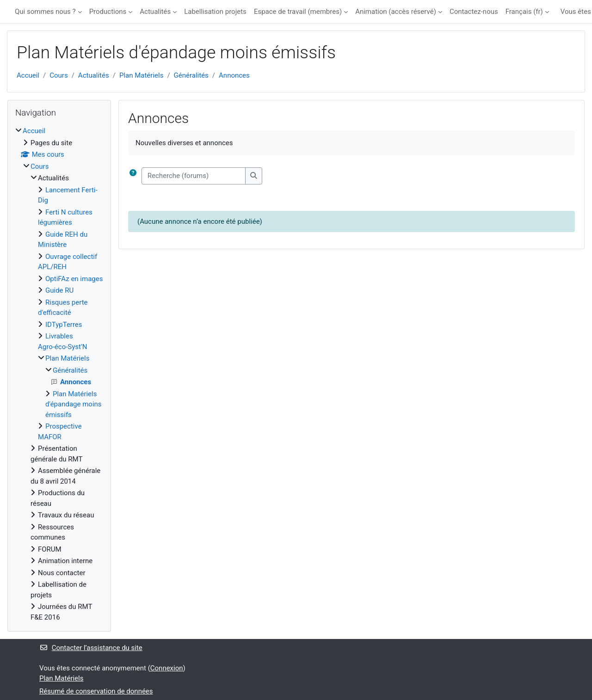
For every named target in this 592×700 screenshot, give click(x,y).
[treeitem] (59, 374)
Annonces (234, 75)
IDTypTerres (64, 325)
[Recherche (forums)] (194, 176)
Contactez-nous (474, 12)
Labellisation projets (215, 12)
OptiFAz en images (74, 279)
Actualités (155, 12)
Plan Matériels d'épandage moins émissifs (74, 404)
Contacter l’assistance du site (91, 648)
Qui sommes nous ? (45, 12)
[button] (135, 176)
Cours (59, 75)
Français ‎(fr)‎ (524, 12)
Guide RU (59, 290)
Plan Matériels (141, 75)
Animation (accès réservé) (396, 12)
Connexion (167, 668)
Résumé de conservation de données (96, 691)
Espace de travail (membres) (298, 12)
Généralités (191, 75)
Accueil (28, 75)
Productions (108, 12)
